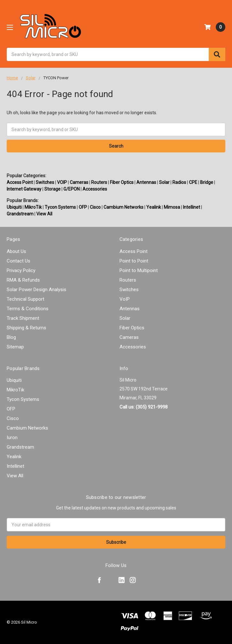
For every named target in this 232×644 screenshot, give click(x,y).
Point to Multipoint (139, 270)
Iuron (12, 437)
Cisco (95, 207)
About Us (16, 251)
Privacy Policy (21, 270)
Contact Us (18, 261)
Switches (45, 182)
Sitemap (15, 347)
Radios (179, 182)
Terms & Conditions (28, 309)
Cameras (79, 182)
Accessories (95, 189)
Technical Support (25, 299)
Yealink (154, 207)
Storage (52, 189)
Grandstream (20, 214)
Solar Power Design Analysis (36, 290)
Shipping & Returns (26, 328)
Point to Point (134, 261)
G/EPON (72, 189)
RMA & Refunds (23, 280)
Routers (99, 182)
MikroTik (33, 207)
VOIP (62, 182)
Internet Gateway (24, 189)
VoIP (125, 299)
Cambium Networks (123, 207)
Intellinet (192, 207)
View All (44, 214)
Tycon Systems (60, 207)
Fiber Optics (122, 182)
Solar (164, 182)
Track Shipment (23, 318)
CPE (193, 182)
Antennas (146, 182)
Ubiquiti (14, 207)
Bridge (207, 182)
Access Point (20, 182)
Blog (11, 337)
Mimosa (172, 207)
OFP (83, 207)
